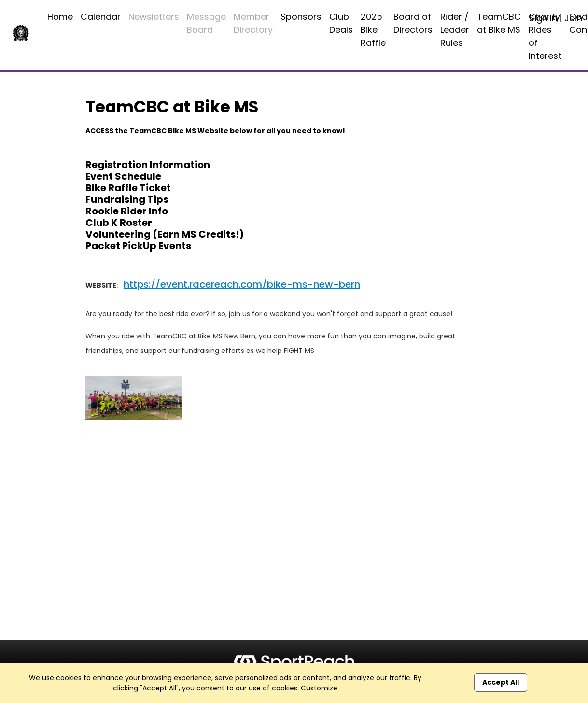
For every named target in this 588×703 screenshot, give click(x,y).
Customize (319, 688)
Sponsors (301, 17)
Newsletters (154, 17)
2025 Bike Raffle (373, 30)
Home (60, 17)
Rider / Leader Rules (455, 30)
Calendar (101, 17)
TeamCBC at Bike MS (499, 23)
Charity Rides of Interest (545, 36)
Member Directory (253, 23)
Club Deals (341, 23)
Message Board (206, 23)
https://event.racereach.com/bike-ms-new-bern (242, 284)
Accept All (501, 682)
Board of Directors (413, 23)
